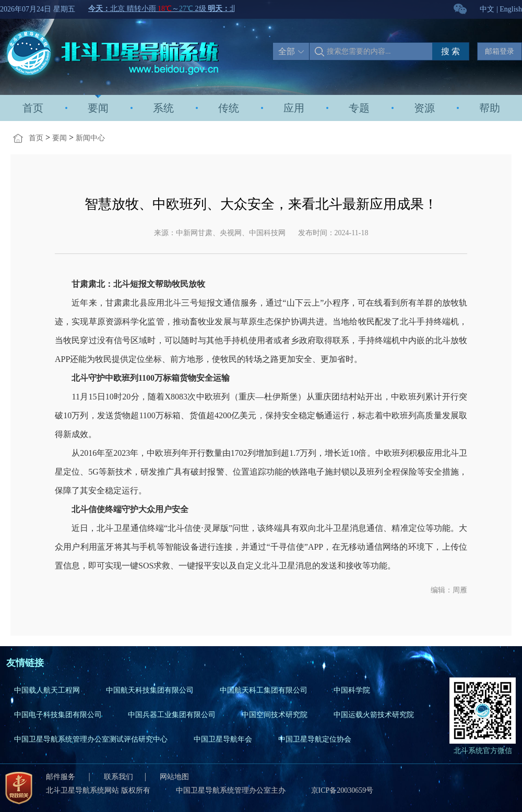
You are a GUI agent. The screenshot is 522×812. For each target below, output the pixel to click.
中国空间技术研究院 (275, 715)
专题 (359, 108)
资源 (424, 108)
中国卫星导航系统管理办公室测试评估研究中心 (91, 739)
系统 (163, 108)
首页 (33, 108)
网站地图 (174, 777)
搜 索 (450, 51)
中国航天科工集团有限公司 (264, 690)
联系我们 (118, 777)
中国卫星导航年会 (223, 739)
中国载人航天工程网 (47, 690)
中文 (487, 9)
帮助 (490, 108)
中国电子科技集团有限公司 (58, 715)
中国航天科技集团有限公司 (150, 690)
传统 (229, 108)
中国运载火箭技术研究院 (374, 715)
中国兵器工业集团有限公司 (172, 715)
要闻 (98, 108)
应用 (294, 108)
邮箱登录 (500, 51)
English (511, 9)
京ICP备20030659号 (342, 790)
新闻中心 (90, 138)
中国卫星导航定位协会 (315, 739)
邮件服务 (62, 777)
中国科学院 (352, 690)
